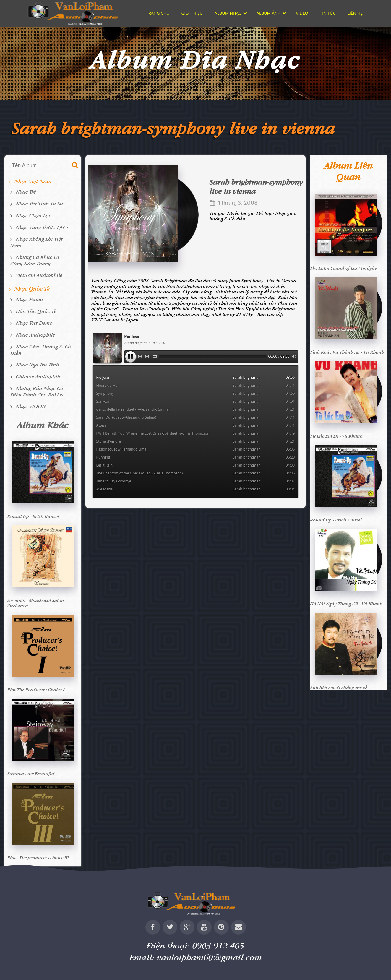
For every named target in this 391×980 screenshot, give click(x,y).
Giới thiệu (192, 13)
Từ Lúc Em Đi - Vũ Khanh (336, 436)
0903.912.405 (218, 945)
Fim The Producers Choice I (36, 690)
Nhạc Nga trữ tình (38, 364)
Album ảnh (268, 13)
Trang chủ (158, 13)
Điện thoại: (196, 945)
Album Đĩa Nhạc (196, 59)
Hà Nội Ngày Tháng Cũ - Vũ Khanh (346, 604)
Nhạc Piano (30, 299)
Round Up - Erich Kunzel (33, 516)
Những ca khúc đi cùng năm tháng (35, 260)
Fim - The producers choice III (38, 858)
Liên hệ (355, 13)
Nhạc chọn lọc (34, 215)
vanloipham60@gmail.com (209, 957)
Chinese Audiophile (39, 376)
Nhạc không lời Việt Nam (36, 242)
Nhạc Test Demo (34, 323)
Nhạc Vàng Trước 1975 (42, 227)
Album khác (43, 425)
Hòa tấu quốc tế (36, 311)
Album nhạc (228, 13)
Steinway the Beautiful (31, 774)
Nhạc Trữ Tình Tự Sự (40, 203)
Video (302, 13)
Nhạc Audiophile (35, 335)
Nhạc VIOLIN (31, 406)
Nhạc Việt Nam (33, 181)
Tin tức (328, 13)
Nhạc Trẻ (26, 192)
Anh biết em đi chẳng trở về (339, 688)
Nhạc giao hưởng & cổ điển (41, 350)
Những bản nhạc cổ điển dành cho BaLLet (37, 391)
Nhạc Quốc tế (32, 289)
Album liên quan (348, 171)
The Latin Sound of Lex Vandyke (343, 268)
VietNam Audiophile (39, 275)
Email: (196, 957)
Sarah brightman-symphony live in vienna (173, 128)
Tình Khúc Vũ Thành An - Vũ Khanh (347, 352)
